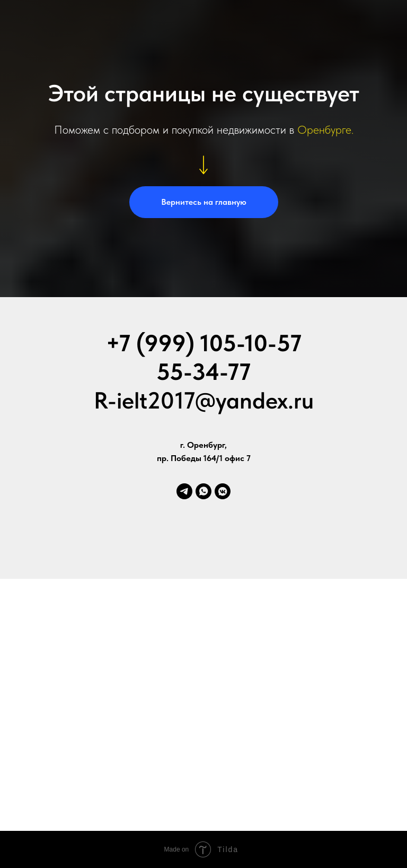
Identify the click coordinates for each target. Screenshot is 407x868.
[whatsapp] (203, 491)
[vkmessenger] (223, 491)
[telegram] (184, 491)
